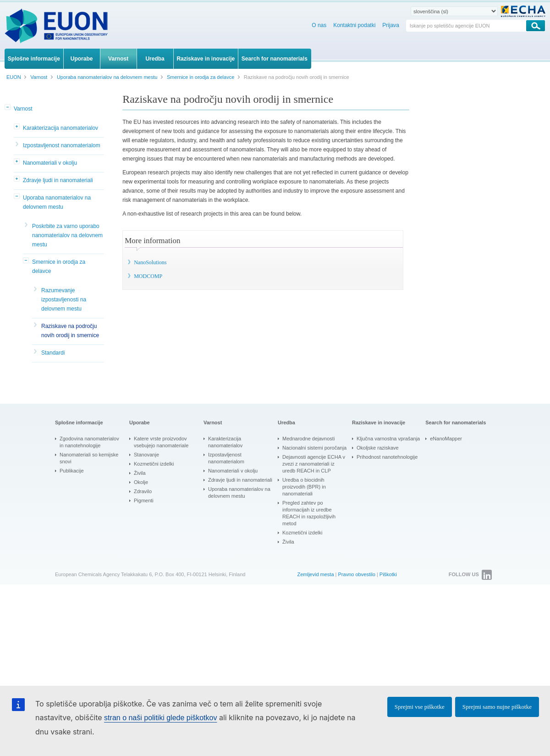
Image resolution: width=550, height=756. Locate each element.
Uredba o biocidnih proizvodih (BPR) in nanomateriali (304, 487)
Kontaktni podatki (354, 25)
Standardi (53, 353)
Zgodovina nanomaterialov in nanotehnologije (89, 442)
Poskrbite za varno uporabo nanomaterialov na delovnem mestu (67, 235)
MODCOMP (148, 276)
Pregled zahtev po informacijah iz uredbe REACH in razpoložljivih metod (309, 513)
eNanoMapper (446, 439)
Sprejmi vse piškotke (420, 707)
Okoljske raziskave (378, 448)
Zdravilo (143, 491)
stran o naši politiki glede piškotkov (160, 718)
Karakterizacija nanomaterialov (60, 128)
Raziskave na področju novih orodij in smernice (70, 331)
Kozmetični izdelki (154, 464)
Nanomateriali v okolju (50, 163)
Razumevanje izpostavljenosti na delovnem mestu (64, 300)
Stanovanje (146, 455)
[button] (8, 108)
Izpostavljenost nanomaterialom (62, 145)
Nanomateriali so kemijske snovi (89, 458)
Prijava (391, 25)
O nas (319, 25)
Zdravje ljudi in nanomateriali (58, 180)
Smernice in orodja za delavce (59, 267)
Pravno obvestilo (357, 574)
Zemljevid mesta (315, 574)
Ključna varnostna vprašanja (388, 439)
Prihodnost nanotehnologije (387, 457)
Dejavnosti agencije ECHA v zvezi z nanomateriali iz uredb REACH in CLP (314, 464)
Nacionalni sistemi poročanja (314, 448)
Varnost (23, 109)
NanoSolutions (150, 262)
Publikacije (72, 471)
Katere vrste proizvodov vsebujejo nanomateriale (161, 442)
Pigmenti (144, 500)
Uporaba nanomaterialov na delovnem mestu (57, 202)
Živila (140, 473)
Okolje (141, 482)
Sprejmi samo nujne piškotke (497, 707)
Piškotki (388, 574)
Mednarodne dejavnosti (308, 439)
